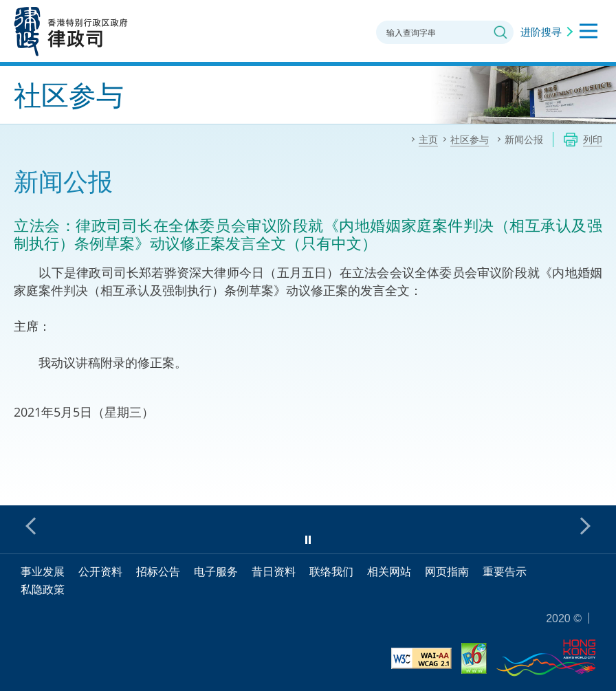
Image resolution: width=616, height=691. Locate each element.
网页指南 (447, 571)
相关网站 (389, 571)
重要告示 (505, 571)
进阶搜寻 (541, 32)
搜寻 (500, 32)
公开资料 (100, 571)
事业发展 (43, 571)
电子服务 (216, 571)
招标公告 (158, 571)
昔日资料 (274, 571)
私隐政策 (43, 589)
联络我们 (331, 571)
